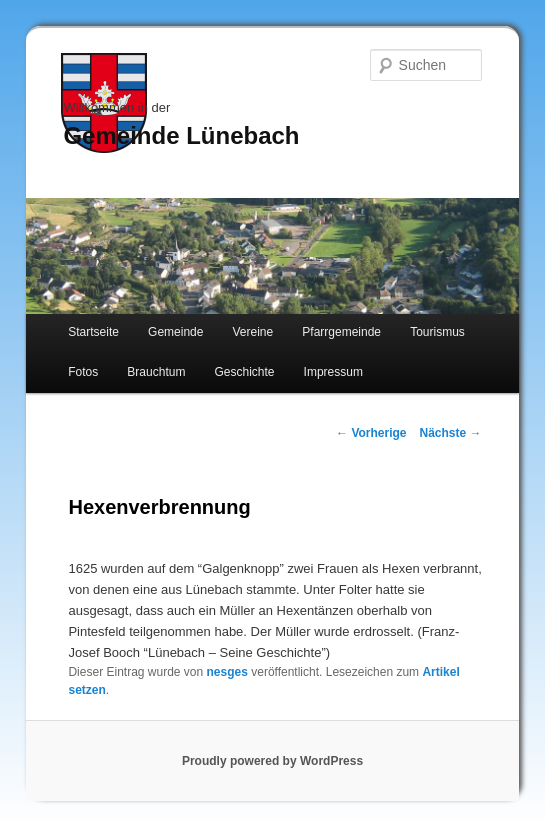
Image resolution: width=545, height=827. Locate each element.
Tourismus (437, 332)
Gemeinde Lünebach (181, 135)
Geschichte (244, 372)
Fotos (83, 372)
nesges (227, 672)
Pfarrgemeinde (341, 332)
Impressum (333, 372)
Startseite (93, 332)
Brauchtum (156, 372)
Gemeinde (175, 332)
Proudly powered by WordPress (272, 761)
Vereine (253, 332)
